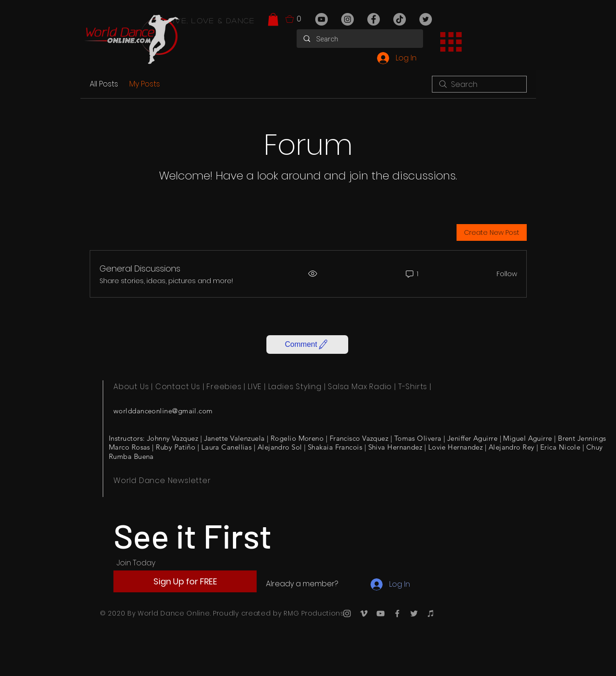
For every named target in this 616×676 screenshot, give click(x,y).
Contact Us (178, 387)
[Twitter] (426, 19)
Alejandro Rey (512, 447)
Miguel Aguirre (527, 438)
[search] (479, 84)
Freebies (224, 387)
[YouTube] (321, 19)
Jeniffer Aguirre (472, 438)
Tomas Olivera (418, 438)
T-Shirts (413, 387)
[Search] (360, 39)
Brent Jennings (582, 438)
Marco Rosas (129, 447)
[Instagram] (348, 19)
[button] (273, 19)
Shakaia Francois (335, 447)
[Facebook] (374, 19)
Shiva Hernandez (395, 447)
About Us (131, 387)
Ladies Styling (295, 387)
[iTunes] (431, 613)
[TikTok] (400, 19)
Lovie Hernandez (456, 447)
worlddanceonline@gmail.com (163, 411)
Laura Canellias (227, 447)
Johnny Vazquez (172, 438)
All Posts (104, 84)
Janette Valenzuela (235, 438)
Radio (381, 387)
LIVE (255, 387)
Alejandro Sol (280, 447)
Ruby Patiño (176, 447)
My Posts (145, 84)
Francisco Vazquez (359, 438)
